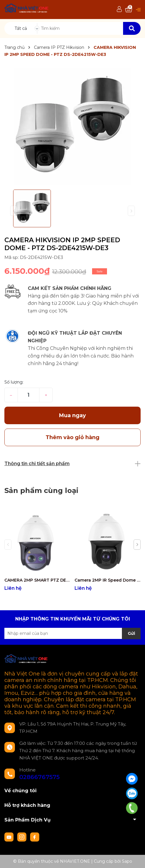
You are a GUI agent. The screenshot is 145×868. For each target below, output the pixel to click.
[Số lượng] (29, 395)
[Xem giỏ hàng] (129, 10)
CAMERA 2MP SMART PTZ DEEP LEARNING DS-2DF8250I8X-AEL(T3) (37, 580)
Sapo (127, 861)
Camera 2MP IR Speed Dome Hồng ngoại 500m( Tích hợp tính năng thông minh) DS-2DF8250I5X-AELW (107, 580)
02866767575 (39, 777)
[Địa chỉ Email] (72, 633)
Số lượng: (14, 382)
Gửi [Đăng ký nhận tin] (131, 633)
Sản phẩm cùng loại (41, 490)
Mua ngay (72, 415)
